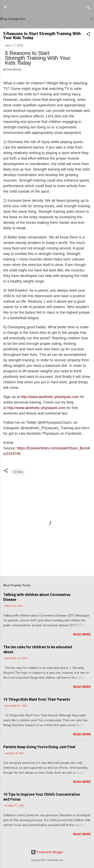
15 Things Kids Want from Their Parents (37, 699)
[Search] (88, 8)
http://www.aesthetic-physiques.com (50, 397)
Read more (82, 634)
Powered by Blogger (47, 852)
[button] (88, 35)
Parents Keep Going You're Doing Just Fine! (39, 747)
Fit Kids (18, 472)
